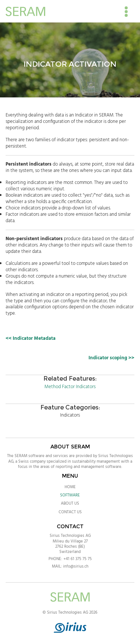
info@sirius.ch (76, 566)
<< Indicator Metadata (31, 338)
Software (70, 495)
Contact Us (70, 512)
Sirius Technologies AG (70, 536)
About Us (70, 504)
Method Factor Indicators (70, 387)
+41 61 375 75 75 (78, 559)
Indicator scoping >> (111, 358)
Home (70, 487)
